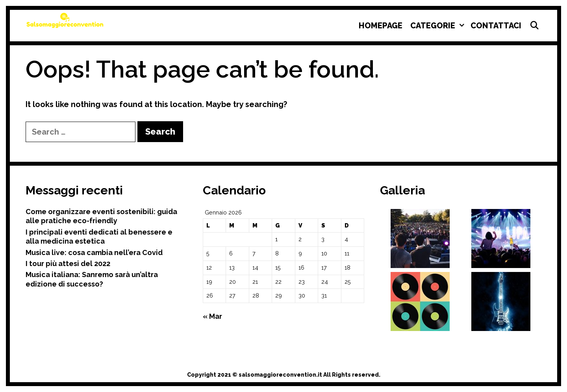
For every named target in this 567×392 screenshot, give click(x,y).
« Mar (212, 316)
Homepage (381, 26)
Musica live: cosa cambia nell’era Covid (94, 252)
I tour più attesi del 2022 (68, 263)
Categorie (438, 26)
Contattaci (496, 26)
